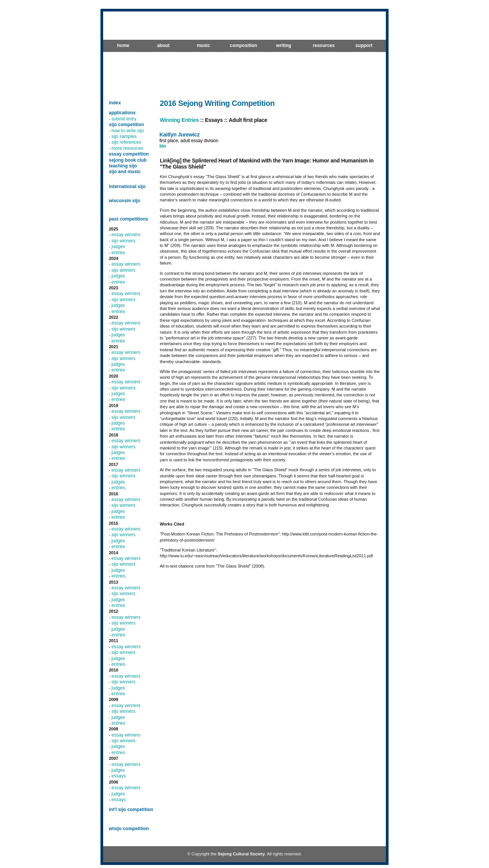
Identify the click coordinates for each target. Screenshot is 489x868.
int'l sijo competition (131, 810)
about (163, 45)
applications (122, 113)
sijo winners (124, 241)
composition (244, 45)
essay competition (129, 154)
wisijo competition (129, 829)
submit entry (124, 119)
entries (118, 253)
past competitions (129, 219)
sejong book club (128, 160)
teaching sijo (123, 166)
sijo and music (125, 172)
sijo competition (126, 125)
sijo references (126, 142)
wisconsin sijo (125, 201)
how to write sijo (128, 131)
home (123, 45)
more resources (127, 148)
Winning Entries (179, 120)
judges (118, 247)
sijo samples (124, 136)
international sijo (127, 187)
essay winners (126, 235)
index (115, 103)
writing (284, 45)
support (364, 45)
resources (324, 45)
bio (163, 146)
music (203, 45)
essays (119, 776)
